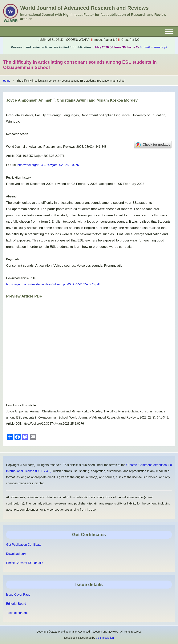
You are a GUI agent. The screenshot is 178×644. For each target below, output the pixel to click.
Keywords (13, 259)
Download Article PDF (21, 278)
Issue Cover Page (18, 595)
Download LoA (16, 554)
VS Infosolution (105, 638)
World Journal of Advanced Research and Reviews (84, 8)
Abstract (12, 196)
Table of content (17, 613)
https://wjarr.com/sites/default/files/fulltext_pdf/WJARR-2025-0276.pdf (53, 284)
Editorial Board (16, 604)
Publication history (18, 178)
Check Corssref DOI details (25, 563)
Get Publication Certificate (24, 545)
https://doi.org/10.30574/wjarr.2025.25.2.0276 (48, 165)
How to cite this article (21, 405)
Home (7, 81)
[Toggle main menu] (89, 31)
